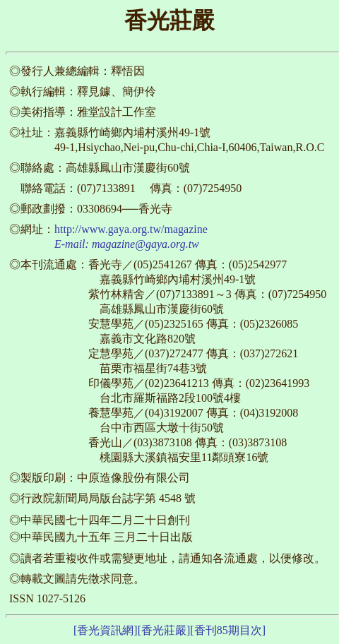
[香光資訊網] (106, 630)
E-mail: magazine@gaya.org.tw (127, 244)
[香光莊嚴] (164, 630)
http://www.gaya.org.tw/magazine (131, 229)
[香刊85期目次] (228, 630)
